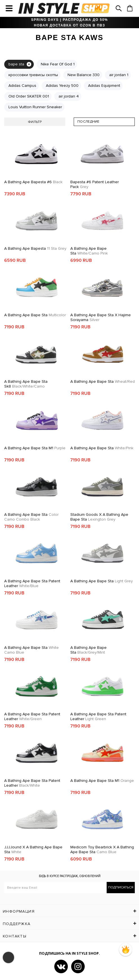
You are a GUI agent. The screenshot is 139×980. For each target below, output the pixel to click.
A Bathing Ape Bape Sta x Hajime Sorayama (101, 317)
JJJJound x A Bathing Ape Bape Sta (33, 850)
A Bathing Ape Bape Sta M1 (35, 448)
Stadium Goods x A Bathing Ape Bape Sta (99, 517)
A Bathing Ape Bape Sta (89, 251)
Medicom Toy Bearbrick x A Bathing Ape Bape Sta (102, 850)
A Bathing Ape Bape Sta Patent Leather (32, 583)
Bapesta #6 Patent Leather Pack (95, 184)
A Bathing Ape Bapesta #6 (33, 182)
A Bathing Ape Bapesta (35, 248)
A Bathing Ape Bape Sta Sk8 (26, 384)
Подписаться (121, 887)
